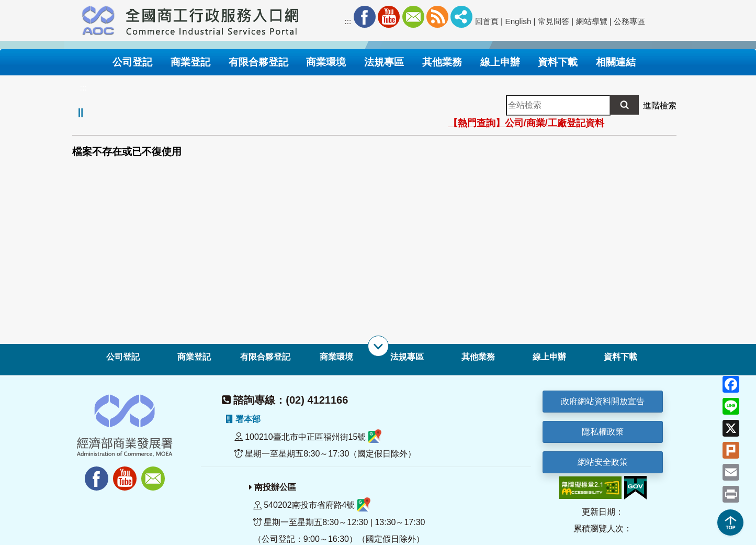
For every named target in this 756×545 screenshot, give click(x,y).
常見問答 (554, 21)
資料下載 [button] (558, 62)
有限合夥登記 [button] (258, 62)
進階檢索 (660, 105)
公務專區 (629, 21)
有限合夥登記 (265, 357)
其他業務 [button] (442, 62)
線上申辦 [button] (500, 62)
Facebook (365, 17)
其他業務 (478, 357)
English (518, 21)
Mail (413, 17)
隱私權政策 (603, 432)
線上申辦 (549, 357)
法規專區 (407, 357)
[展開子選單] (378, 346)
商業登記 (194, 357)
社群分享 (461, 17)
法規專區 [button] (384, 62)
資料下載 (620, 357)
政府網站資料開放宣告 (603, 401)
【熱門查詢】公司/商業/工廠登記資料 (526, 123)
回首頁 (487, 21)
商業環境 (336, 357)
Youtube (389, 17)
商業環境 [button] (326, 62)
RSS (437, 17)
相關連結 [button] (616, 62)
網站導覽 (592, 21)
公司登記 (123, 357)
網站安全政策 (603, 462)
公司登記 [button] (132, 62)
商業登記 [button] (190, 62)
